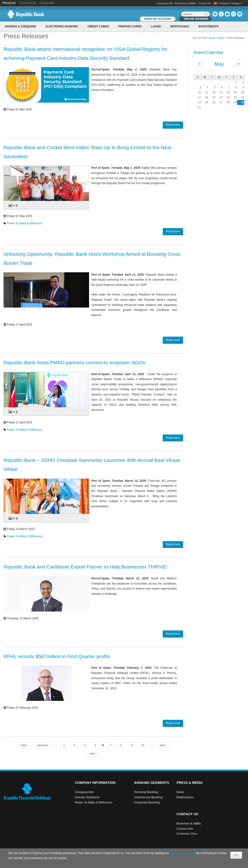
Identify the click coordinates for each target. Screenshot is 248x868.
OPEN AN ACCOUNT (158, 19)
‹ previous (42, 745)
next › (163, 745)
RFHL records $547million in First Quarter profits (57, 656)
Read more (173, 125)
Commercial (28, 3)
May (219, 64)
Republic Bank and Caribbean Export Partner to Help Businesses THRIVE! (86, 567)
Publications (185, 797)
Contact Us (205, 3)
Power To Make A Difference (24, 223)
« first (23, 745)
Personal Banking (146, 792)
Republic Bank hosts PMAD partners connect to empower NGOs (74, 362)
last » (93, 754)
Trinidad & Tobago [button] (230, 3)
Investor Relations (87, 797)
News (221, 38)
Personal (9, 3)
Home (212, 38)
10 (143, 745)
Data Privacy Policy (182, 853)
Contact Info (185, 829)
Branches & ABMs (186, 3)
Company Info (165, 3)
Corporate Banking (147, 803)
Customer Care (187, 834)
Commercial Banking (148, 797)
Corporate (47, 3)
